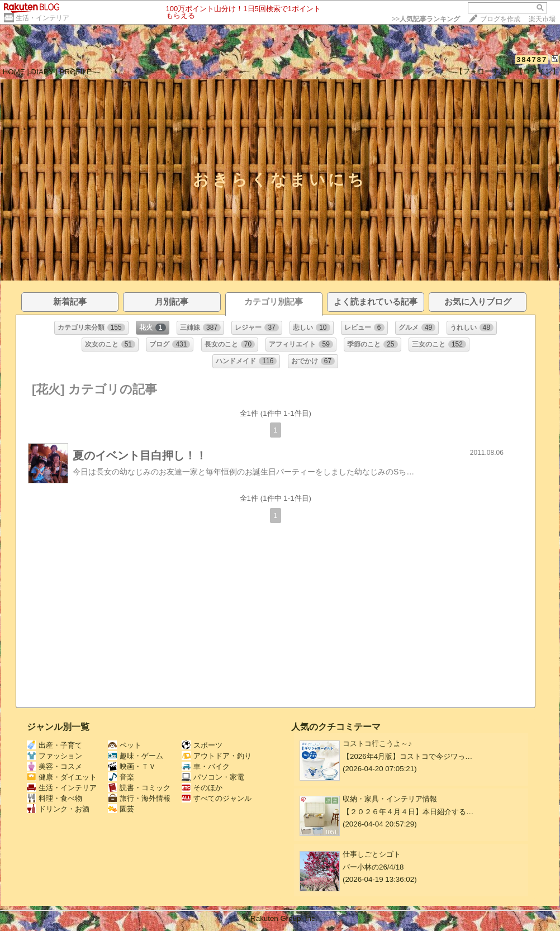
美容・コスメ (54, 766)
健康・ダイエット (62, 777)
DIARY (42, 72)
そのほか (202, 788)
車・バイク (206, 766)
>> (426, 19)
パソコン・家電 (213, 777)
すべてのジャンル (217, 798)
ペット (125, 745)
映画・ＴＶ (132, 766)
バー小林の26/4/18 (373, 867)
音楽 (121, 777)
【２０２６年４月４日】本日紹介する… (408, 812)
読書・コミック (139, 788)
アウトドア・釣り (217, 756)
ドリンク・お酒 (58, 809)
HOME (14, 72)
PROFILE (76, 72)
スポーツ (202, 745)
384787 (532, 60)
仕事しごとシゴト (372, 854)
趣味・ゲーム (136, 756)
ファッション (54, 756)
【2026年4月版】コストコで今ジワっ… (407, 756)
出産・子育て (54, 745)
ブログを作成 (500, 19)
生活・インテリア (42, 18)
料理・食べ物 (54, 798)
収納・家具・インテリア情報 (390, 799)
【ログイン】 (538, 71)
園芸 (121, 809)
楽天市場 (542, 19)
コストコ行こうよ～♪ (377, 744)
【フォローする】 (485, 71)
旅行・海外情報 (139, 798)
